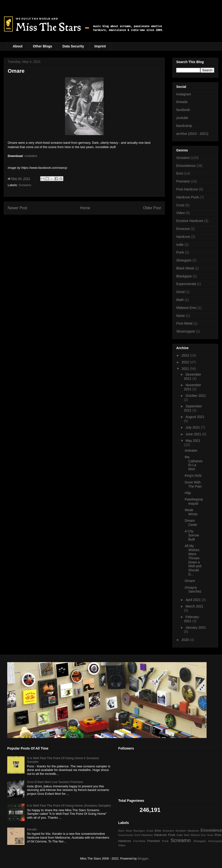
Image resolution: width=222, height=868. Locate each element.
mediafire (31, 156)
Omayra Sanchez (193, 590)
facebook (183, 110)
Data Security (73, 46)
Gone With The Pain (193, 484)
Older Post (152, 208)
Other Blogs (42, 46)
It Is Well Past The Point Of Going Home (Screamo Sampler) (69, 806)
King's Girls (193, 476)
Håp (188, 493)
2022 (186, 362)
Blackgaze (184, 276)
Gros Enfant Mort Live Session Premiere (55, 782)
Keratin (32, 829)
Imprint (100, 46)
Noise (181, 316)
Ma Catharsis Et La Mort (194, 463)
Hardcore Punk (187, 197)
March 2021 (194, 606)
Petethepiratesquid (194, 501)
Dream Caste (191, 523)
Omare (190, 581)
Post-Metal (184, 323)
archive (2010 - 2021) (192, 134)
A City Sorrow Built (192, 535)
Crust (180, 205)
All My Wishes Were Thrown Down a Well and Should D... (193, 560)
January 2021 (196, 627)
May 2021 (193, 441)
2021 (186, 369)
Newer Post (17, 208)
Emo (180, 173)
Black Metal (185, 268)
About (18, 46)
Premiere (183, 181)
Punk (180, 252)
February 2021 (192, 619)
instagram (184, 94)
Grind (180, 292)
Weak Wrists (191, 512)
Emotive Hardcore (190, 221)
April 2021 (193, 600)
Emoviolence (186, 166)
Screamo (25, 185)
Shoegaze (184, 260)
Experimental (186, 284)
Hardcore (183, 237)
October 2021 (196, 396)
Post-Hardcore (187, 189)
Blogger (143, 858)
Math (180, 300)
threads (182, 102)
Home (85, 208)
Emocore (183, 229)
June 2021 (194, 434)
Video (181, 213)
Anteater (191, 450)
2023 (186, 355)
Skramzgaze (186, 331)
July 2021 (193, 427)
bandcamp (184, 126)
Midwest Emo (186, 308)
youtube (182, 118)
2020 (186, 640)
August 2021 (195, 417)
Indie (180, 245)
